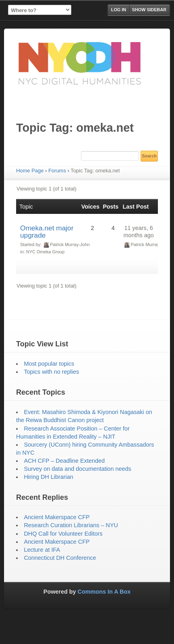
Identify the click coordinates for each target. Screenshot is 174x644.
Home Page (30, 171)
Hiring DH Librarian (48, 477)
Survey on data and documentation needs (77, 469)
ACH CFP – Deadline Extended (64, 461)
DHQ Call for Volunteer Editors (63, 534)
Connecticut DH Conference (60, 558)
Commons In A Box (104, 592)
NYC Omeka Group (45, 252)
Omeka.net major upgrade (47, 232)
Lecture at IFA (42, 550)
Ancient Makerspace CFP (57, 517)
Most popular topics (49, 364)
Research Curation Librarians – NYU (71, 525)
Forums (57, 171)
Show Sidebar (149, 10)
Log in (119, 10)
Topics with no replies (51, 372)
